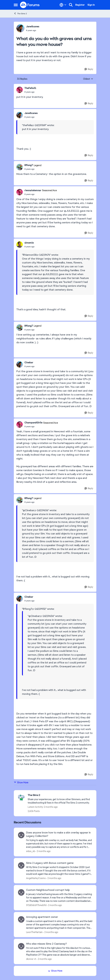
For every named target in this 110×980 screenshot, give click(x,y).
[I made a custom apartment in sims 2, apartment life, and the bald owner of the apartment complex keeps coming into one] (59, 924)
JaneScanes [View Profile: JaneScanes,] (33, 27)
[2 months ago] (43, 851)
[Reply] (89, 69)
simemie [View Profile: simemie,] (29, 243)
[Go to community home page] (30, 5)
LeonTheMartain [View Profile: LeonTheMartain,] (34, 932)
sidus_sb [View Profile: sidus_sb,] (31, 851)
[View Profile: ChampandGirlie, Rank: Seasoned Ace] (20, 425)
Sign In (91, 5)
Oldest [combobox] (88, 79)
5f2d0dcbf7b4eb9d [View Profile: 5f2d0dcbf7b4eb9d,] (36, 905)
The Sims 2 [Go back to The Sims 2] (20, 13)
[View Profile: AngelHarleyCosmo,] (21, 865)
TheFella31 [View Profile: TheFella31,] (30, 88)
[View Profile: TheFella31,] (20, 90)
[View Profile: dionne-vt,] (21, 946)
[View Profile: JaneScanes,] (20, 28)
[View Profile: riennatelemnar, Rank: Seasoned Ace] (20, 192)
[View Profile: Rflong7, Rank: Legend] (20, 167)
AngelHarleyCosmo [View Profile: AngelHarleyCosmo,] (36, 878)
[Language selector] (63, 5)
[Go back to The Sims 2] (60, 795)
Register (80, 5)
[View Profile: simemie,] (20, 245)
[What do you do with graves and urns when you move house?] (30, 92)
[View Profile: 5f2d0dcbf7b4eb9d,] (21, 892)
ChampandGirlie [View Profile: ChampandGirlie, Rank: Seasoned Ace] (33, 423)
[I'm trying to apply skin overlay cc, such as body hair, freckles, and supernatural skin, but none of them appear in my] (59, 844)
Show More (21, 782)
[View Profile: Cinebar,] (20, 364)
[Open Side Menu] (16, 5)
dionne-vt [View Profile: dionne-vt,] (31, 959)
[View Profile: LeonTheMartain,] (21, 919)
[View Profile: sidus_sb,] (21, 835)
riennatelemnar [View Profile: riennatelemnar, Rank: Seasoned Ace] (33, 190)
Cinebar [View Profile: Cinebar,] (29, 362)
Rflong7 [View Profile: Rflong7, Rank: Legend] (29, 165)
